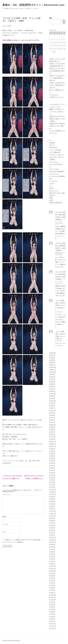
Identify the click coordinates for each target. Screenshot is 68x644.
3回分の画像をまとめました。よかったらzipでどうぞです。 (21, 40)
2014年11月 (53, 540)
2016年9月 (52, 497)
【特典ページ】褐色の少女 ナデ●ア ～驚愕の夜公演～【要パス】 (57, 85)
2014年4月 (52, 556)
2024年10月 (53, 372)
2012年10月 (53, 600)
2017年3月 (52, 485)
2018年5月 (52, 458)
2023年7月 (52, 396)
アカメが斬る (20, 461)
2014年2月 (52, 561)
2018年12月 (53, 441)
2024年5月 (52, 384)
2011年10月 (53, 628)
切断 (30, 461)
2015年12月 (53, 511)
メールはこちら (54, 95)
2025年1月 (52, 365)
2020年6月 (52, 434)
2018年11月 (53, 444)
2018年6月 (52, 456)
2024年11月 (53, 370)
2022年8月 (52, 405)
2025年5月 (52, 360)
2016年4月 (52, 506)
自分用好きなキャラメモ (56, 97)
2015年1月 (52, 535)
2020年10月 (53, 425)
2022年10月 (53, 401)
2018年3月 (52, 463)
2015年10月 (53, 516)
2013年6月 (52, 580)
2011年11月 (53, 626)
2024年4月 (52, 386)
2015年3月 (52, 530)
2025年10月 (53, 353)
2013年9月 (52, 573)
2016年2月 (52, 509)
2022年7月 (52, 408)
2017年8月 (52, 473)
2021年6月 (52, 415)
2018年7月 (52, 453)
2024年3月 (52, 389)
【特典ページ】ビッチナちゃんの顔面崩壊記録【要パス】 (57, 71)
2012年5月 (52, 612)
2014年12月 (53, 537)
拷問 (34, 461)
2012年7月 (52, 607)
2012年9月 (52, 602)
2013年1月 (52, 592)
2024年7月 (52, 379)
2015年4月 (52, 528)
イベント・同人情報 (55, 150)
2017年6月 (52, 477)
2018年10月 (53, 446)
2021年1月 (52, 422)
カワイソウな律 (54, 169)
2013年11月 (53, 568)
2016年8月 (52, 499)
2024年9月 (52, 374)
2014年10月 (53, 542)
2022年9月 (52, 403)
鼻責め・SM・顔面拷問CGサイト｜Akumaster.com (33, 5)
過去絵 (51, 198)
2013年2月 (52, 590)
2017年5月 (52, 480)
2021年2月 (52, 420)
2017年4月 (52, 482)
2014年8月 (52, 547)
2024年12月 (53, 367)
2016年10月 (53, 494)
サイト (4, 532)
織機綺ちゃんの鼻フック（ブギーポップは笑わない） (56, 111)
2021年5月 (52, 417)
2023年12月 (53, 393)
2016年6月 (52, 504)
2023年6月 (52, 398)
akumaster (58, 253)
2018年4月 (52, 461)
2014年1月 (52, 564)
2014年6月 (52, 552)
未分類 (51, 188)
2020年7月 (52, 432)
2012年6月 (52, 609)
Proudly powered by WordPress (11, 640)
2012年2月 (52, 619)
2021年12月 (53, 410)
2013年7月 (52, 578)
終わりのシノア (54, 191)
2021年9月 (52, 413)
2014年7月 (52, 549)
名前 (5, 516)
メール (5, 524)
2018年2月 (52, 465)
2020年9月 (52, 427)
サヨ (26, 461)
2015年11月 (53, 513)
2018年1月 (52, 468)
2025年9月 (52, 355)
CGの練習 (52, 143)
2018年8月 (52, 451)
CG (10, 461)
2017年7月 (52, 475)
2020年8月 (52, 429)
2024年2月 (52, 391)
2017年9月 (52, 470)
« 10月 (54, 52)
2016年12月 (53, 489)
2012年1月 (52, 621)
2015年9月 (52, 518)
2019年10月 (53, 437)
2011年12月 (53, 624)
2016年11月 (53, 492)
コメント (6, 494)
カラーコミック (54, 162)
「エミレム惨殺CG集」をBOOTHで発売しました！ (60, 303)
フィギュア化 (53, 181)
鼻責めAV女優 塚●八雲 (56, 202)
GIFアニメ (52, 145)
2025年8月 (52, 358)
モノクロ (52, 183)
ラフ (50, 186)
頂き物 (51, 200)
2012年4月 (52, 614)
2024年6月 (52, 382)
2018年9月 (52, 449)
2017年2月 (52, 487)
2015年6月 (52, 525)
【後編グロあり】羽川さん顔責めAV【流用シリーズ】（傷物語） (57, 119)
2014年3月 (52, 559)
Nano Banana (53, 147)
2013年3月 (52, 588)
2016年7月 (52, 501)
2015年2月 (52, 532)
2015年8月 (52, 520)
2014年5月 (52, 554)
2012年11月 (53, 597)
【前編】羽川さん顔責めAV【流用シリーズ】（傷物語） (57, 126)
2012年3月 (52, 616)
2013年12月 (53, 566)
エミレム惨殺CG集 (55, 152)
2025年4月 (52, 362)
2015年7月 (52, 523)
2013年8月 (52, 576)
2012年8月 (52, 604)
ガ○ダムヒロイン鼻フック (57, 155)
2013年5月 (52, 583)
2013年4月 (52, 585)
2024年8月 (52, 377)
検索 (50, 18)
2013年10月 (53, 571)
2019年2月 (52, 439)
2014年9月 (52, 544)
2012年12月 (53, 595)
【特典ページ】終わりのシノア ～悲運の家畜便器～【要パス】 (57, 78)
